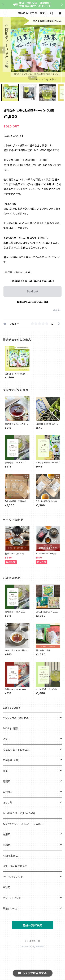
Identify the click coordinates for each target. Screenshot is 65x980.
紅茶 (5, 771)
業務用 (7, 887)
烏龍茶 (7, 781)
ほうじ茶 (8, 803)
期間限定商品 (10, 856)
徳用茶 (7, 834)
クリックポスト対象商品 (16, 718)
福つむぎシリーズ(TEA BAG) (19, 813)
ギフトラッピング (12, 898)
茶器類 (7, 845)
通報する (57, 310)
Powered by (33, 947)
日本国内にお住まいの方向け (33, 302)
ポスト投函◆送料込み (15, 866)
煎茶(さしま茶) (11, 760)
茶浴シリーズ (10, 909)
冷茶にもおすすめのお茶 (16, 750)
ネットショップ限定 (13, 877)
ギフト (6, 739)
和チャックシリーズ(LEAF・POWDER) (24, 824)
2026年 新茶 (10, 728)
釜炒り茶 (8, 792)
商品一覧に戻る (33, 925)
